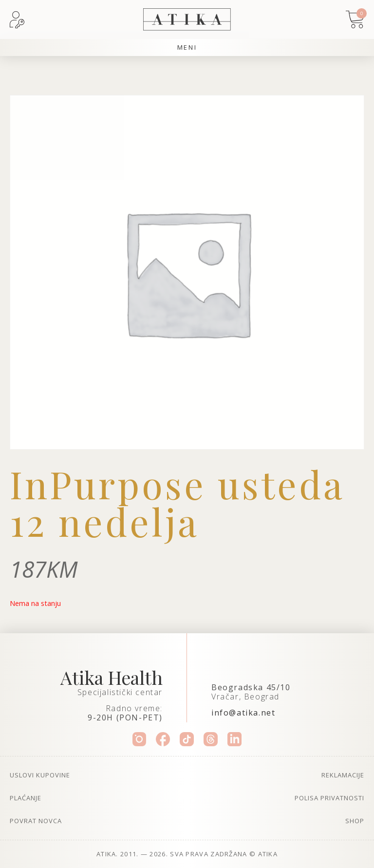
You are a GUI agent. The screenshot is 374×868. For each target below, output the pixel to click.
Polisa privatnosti (329, 798)
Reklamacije (343, 775)
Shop (355, 821)
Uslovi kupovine (40, 775)
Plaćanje (26, 798)
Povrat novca (36, 821)
